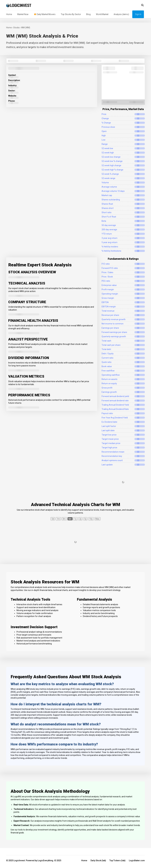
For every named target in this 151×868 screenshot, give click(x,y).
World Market (102, 14)
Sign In (138, 14)
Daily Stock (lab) (98, 860)
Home (9, 14)
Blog (88, 14)
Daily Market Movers (45, 14)
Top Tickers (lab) (117, 860)
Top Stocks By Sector (71, 14)
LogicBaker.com (137, 860)
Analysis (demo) (121, 14)
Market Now (23, 14)
